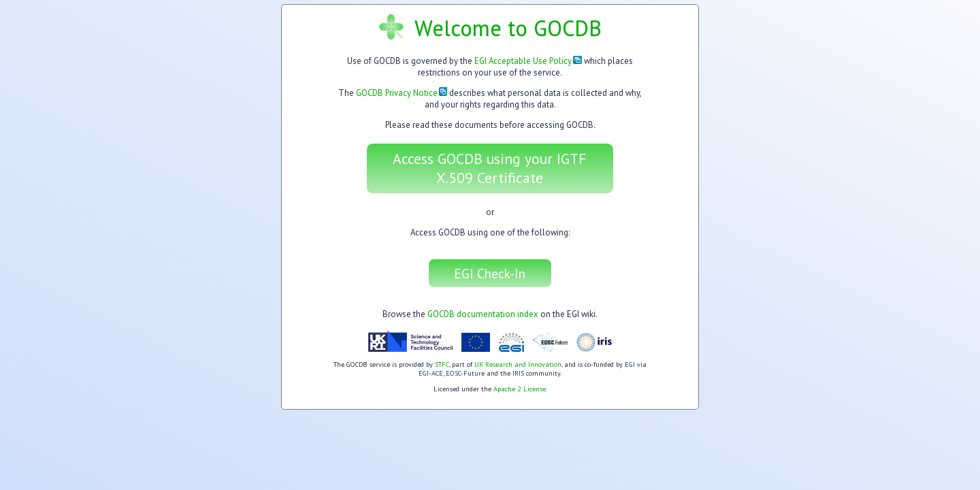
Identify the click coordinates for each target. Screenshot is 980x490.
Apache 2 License (520, 389)
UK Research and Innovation (518, 364)
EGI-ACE (431, 373)
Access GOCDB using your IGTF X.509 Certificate (490, 168)
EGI (630, 364)
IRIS (518, 373)
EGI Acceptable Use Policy (528, 61)
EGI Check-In (490, 273)
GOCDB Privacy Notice (402, 93)
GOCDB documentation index (483, 314)
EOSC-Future (465, 373)
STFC (442, 364)
